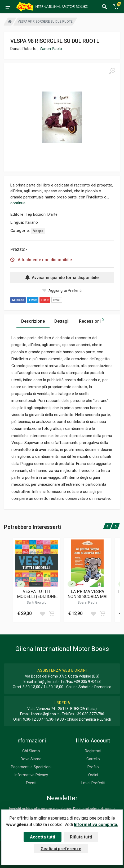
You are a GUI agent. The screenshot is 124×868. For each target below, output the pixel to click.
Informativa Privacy (31, 775)
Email (57, 300)
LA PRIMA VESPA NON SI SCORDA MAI (88, 594)
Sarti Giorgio (37, 602)
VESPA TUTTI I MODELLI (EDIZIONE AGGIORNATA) (37, 594)
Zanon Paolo (51, 49)
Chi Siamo (31, 751)
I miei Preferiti (93, 783)
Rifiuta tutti (81, 837)
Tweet (33, 300)
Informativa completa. (96, 825)
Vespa (38, 231)
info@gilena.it (46, 682)
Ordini (93, 775)
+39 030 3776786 (90, 714)
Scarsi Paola (87, 602)
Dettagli (62, 321)
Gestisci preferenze (61, 849)
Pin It (45, 300)
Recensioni (91, 320)
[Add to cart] (52, 613)
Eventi (31, 783)
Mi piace (18, 300)
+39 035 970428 (87, 682)
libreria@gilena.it (45, 714)
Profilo (93, 767)
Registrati (93, 751)
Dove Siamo (31, 759)
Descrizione (33, 321)
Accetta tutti (43, 837)
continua (18, 203)
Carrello (93, 759)
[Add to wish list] (42, 613)
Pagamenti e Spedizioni (31, 767)
